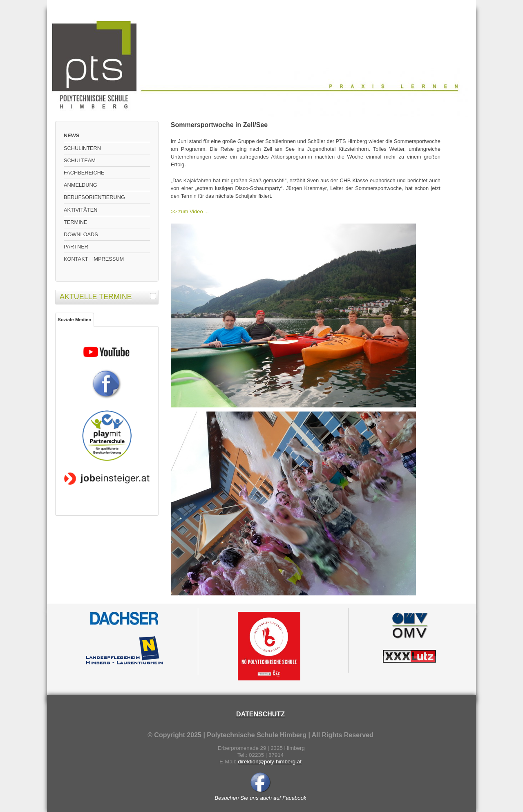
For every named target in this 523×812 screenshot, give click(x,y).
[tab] (154, 296)
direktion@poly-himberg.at (270, 762)
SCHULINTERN (82, 148)
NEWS (72, 135)
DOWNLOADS (81, 234)
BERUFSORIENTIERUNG (94, 197)
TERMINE (76, 222)
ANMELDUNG (80, 185)
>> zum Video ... (190, 211)
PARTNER (76, 247)
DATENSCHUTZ (260, 714)
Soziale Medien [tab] (75, 320)
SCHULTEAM (80, 160)
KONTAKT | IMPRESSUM (94, 259)
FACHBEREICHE (84, 173)
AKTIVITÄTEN (80, 210)
